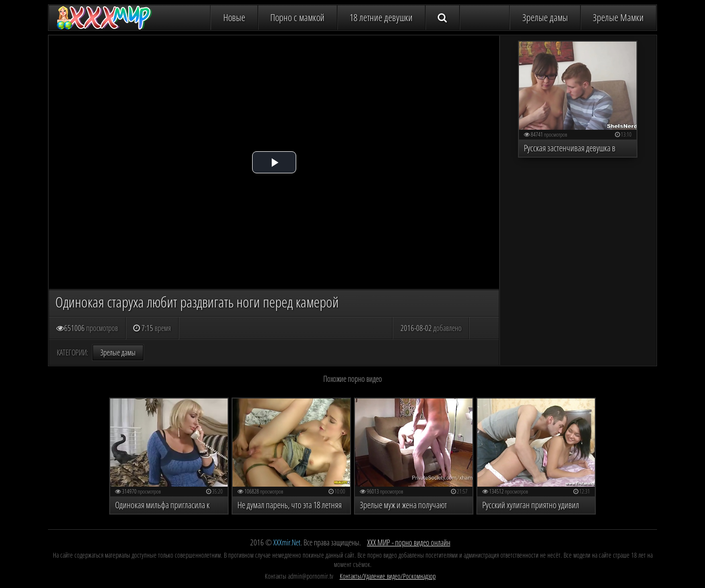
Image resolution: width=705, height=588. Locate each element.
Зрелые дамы (545, 17)
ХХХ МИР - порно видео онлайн (409, 542)
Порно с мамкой (297, 17)
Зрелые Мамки (618, 17)
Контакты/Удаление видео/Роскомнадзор (388, 576)
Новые (234, 17)
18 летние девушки (381, 17)
